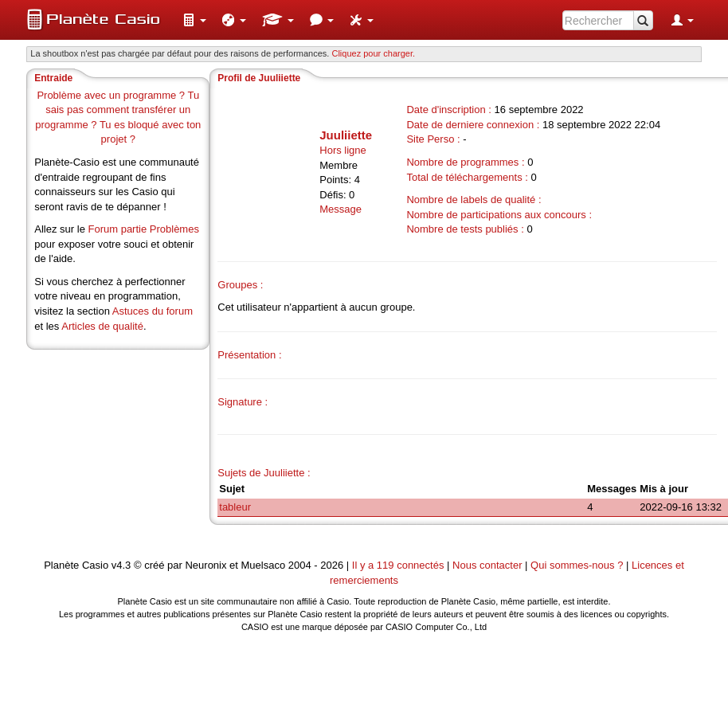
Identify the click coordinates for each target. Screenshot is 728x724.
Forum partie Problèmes (143, 229)
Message (341, 209)
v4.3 (121, 565)
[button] (194, 20)
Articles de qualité (102, 326)
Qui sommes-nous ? (577, 565)
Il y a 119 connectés (399, 565)
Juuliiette (346, 135)
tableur (235, 507)
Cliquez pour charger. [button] (373, 53)
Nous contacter (487, 565)
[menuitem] (194, 20)
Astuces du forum (153, 311)
